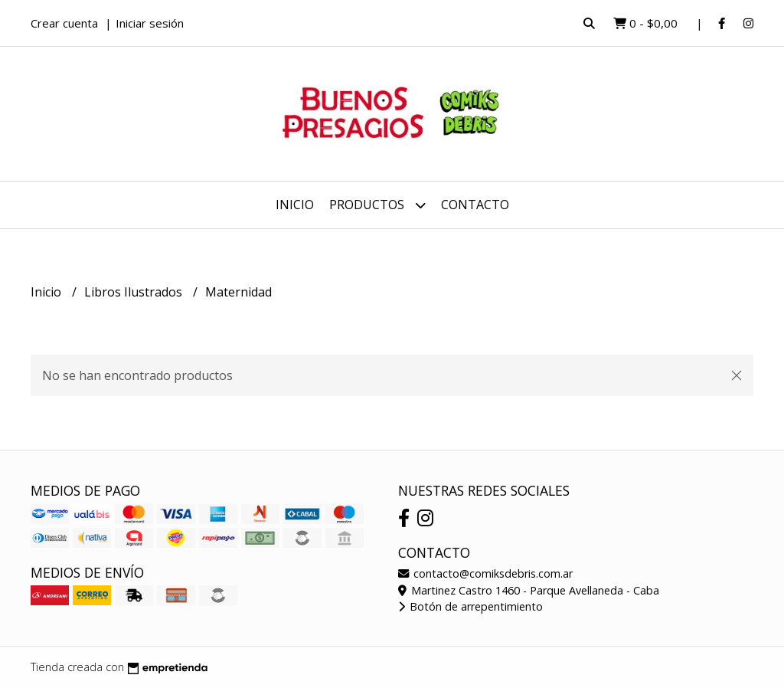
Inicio (295, 205)
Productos (377, 205)
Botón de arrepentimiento (470, 606)
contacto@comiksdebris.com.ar (485, 573)
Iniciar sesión (150, 23)
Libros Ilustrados (135, 292)
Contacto (475, 205)
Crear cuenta (64, 23)
